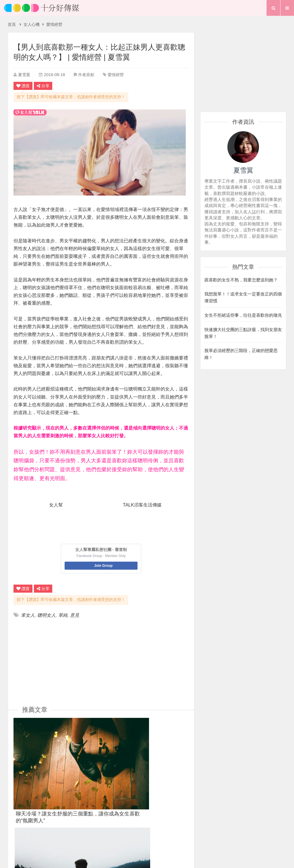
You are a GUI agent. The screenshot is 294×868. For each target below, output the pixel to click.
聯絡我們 (159, 828)
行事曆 (194, 838)
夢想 (150, 838)
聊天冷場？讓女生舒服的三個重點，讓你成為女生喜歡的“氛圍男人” (41, 765)
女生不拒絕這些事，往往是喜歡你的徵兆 (243, 314)
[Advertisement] (57, 662)
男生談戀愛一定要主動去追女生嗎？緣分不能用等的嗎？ (160, 765)
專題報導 (171, 838)
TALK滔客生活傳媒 (142, 505)
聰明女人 (47, 615)
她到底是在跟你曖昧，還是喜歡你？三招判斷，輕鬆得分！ (100, 765)
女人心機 (32, 25)
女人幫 (56, 505)
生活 (132, 838)
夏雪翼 (24, 75)
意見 (75, 615)
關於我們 (130, 828)
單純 (63, 615)
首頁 (12, 25)
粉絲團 (187, 828)
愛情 (115, 838)
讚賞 (23, 86)
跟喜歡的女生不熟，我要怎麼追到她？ (241, 279)
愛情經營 (54, 25)
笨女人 (28, 615)
